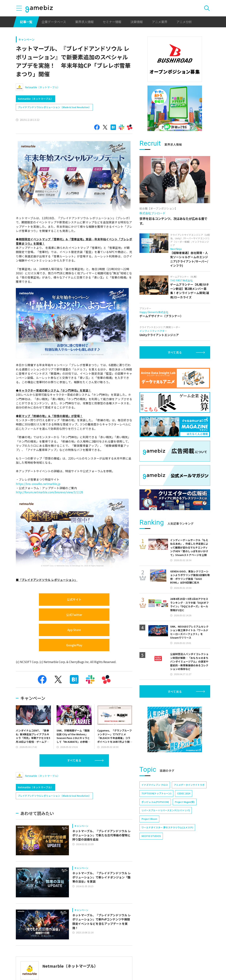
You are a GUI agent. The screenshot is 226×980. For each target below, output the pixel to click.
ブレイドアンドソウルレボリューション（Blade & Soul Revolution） (54, 107)
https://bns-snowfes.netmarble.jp (38, 484)
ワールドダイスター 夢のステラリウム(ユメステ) (167, 827)
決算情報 (137, 22)
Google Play (74, 645)
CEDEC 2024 (184, 793)
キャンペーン (26, 39)
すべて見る (74, 760)
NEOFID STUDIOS (151, 836)
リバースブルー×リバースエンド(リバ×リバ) (166, 810)
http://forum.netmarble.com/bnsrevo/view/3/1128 (49, 492)
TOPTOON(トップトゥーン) (156, 793)
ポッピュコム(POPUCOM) (155, 802)
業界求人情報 (84, 22)
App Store (74, 630)
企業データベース (54, 22)
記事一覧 (26, 22)
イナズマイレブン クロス (155, 785)
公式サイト (74, 599)
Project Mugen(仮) (185, 802)
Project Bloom (149, 819)
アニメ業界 (160, 22)
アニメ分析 (184, 22)
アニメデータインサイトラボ (189, 785)
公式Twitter (74, 615)
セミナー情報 (112, 22)
